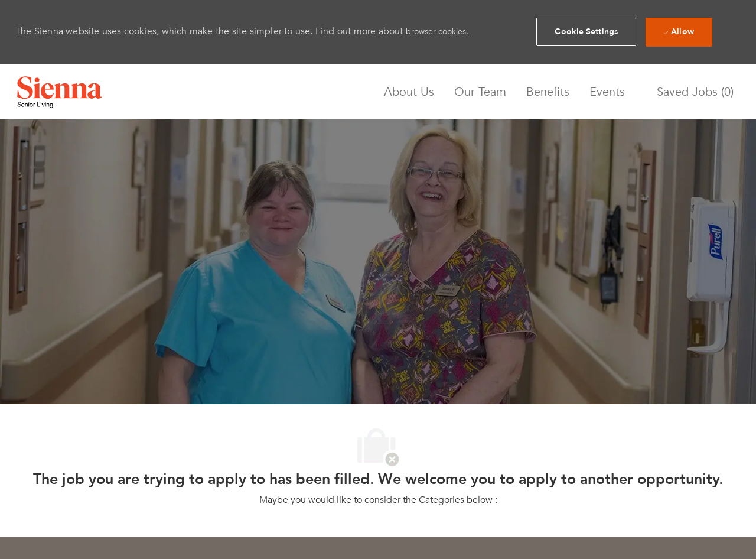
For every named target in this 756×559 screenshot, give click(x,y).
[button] (586, 32)
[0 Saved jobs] (692, 92)
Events (607, 92)
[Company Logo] (60, 92)
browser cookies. (437, 32)
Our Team (480, 92)
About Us (409, 92)
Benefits (548, 92)
